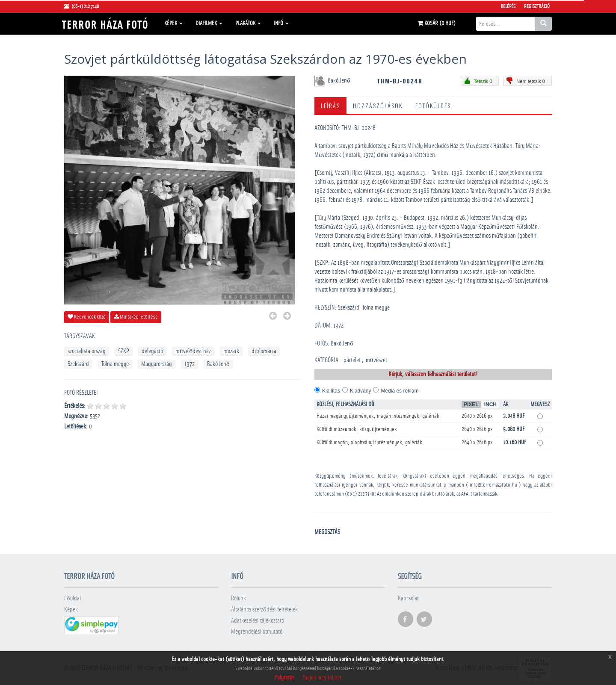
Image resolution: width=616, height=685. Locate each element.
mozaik (231, 351)
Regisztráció (537, 6)
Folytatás (285, 678)
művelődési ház (193, 351)
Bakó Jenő (218, 364)
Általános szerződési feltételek (264, 610)
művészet (376, 360)
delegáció (152, 351)
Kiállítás (331, 391)
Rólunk (238, 598)
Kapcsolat (408, 598)
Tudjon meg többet (322, 678)
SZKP (124, 351)
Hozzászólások (378, 105)
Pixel (471, 405)
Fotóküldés (433, 105)
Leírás (330, 105)
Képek (173, 24)
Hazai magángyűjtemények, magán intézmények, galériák (378, 416)
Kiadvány (360, 391)
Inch (490, 405)
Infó (281, 24)
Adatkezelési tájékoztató (258, 621)
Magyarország (157, 364)
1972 (190, 364)
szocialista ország (87, 351)
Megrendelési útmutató (257, 632)
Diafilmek (209, 24)
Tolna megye (115, 364)
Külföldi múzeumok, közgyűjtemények (357, 429)
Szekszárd (78, 364)
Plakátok (248, 24)
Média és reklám (400, 391)
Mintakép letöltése (136, 317)
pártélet (352, 360)
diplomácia (264, 351)
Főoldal (73, 598)
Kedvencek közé (87, 317)
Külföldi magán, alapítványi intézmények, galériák (369, 443)
